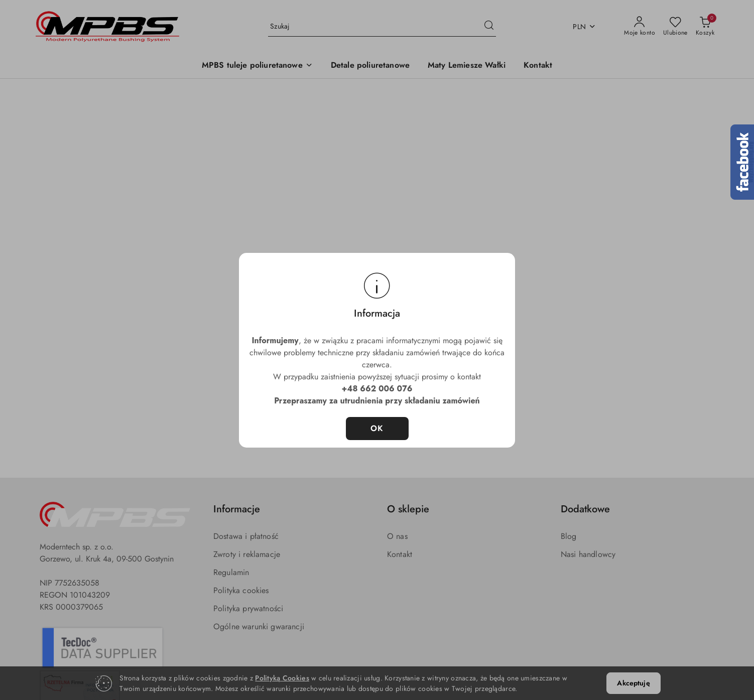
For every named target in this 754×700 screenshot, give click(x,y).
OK (377, 428)
